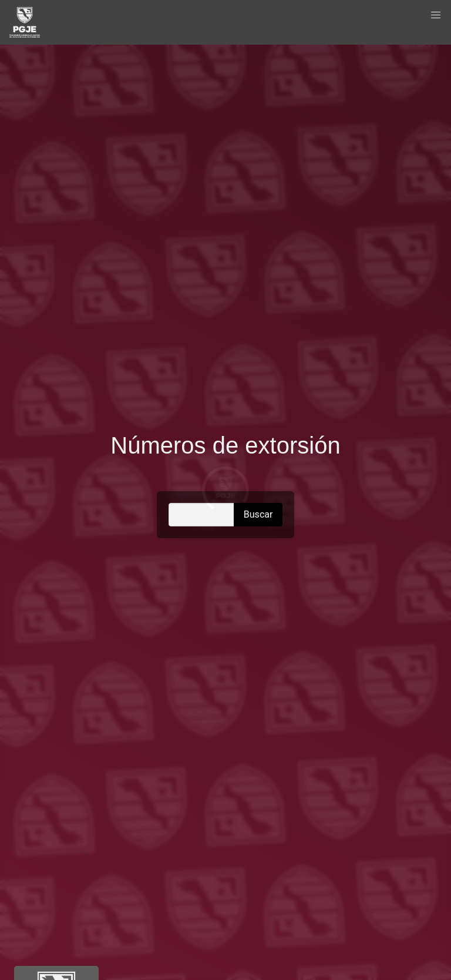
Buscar (258, 514)
